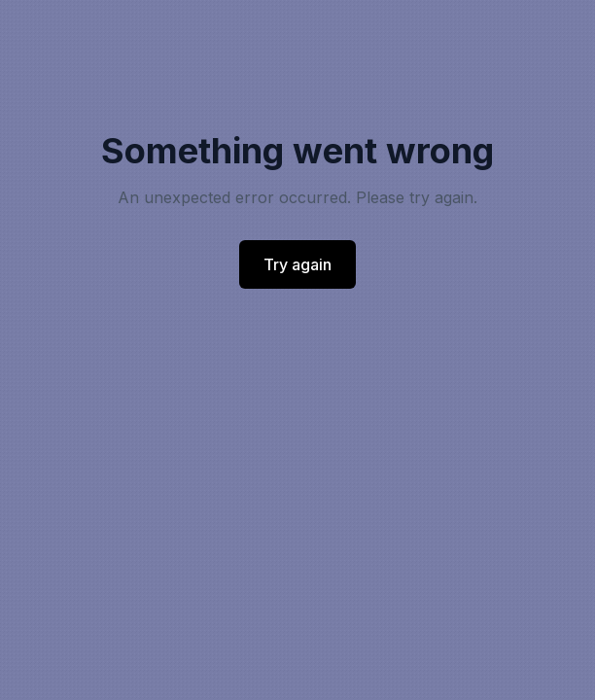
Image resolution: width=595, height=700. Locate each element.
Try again (297, 264)
